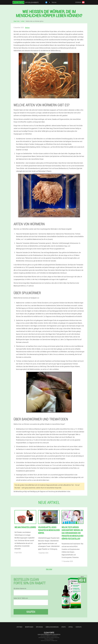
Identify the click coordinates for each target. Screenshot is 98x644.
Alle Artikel (49, 569)
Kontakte (79, 627)
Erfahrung (39, 627)
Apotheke (19, 627)
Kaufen (31, 612)
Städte (63, 627)
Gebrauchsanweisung (52, 627)
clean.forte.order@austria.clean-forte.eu (49, 634)
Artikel (71, 627)
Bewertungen (29, 627)
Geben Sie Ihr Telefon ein (21, 598)
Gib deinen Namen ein (20, 588)
